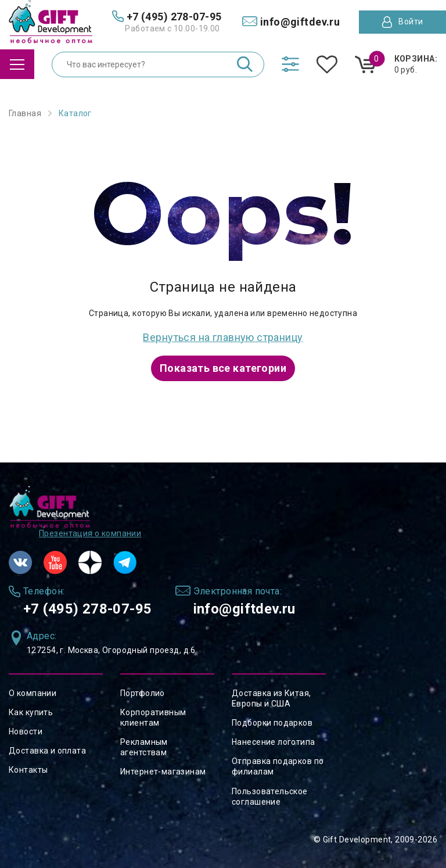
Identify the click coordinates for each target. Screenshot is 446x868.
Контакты (28, 770)
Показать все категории (223, 368)
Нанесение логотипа (274, 742)
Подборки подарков (272, 723)
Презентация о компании (90, 533)
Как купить (31, 712)
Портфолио (143, 693)
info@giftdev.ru (244, 609)
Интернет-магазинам (163, 772)
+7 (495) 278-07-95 (88, 609)
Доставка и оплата (47, 751)
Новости (26, 731)
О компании (33, 693)
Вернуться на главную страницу (223, 337)
